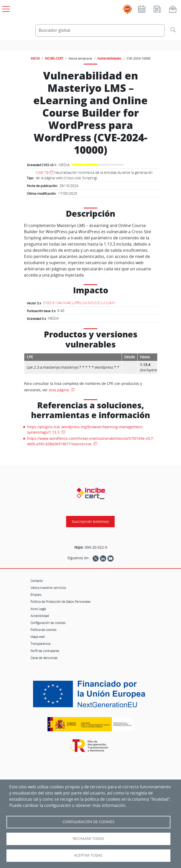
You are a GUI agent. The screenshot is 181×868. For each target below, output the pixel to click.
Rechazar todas (88, 839)
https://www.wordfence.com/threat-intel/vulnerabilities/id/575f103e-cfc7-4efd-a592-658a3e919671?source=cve (91, 441)
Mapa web (38, 637)
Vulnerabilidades (109, 58)
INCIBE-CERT (54, 58)
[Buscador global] (100, 30)
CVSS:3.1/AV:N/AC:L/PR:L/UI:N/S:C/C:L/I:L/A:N (79, 303)
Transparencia (40, 644)
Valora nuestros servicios (48, 588)
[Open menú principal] (5, 8)
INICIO (35, 58)
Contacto (37, 581)
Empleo (36, 595)
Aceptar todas (88, 855)
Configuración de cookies (48, 623)
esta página (59, 390)
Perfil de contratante (45, 651)
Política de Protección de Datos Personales (61, 602)
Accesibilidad (40, 616)
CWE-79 (42, 172)
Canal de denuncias (44, 658)
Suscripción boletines (90, 522)
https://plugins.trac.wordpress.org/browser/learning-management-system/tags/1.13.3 (85, 429)
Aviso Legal (38, 609)
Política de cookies (44, 630)
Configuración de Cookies (88, 822)
